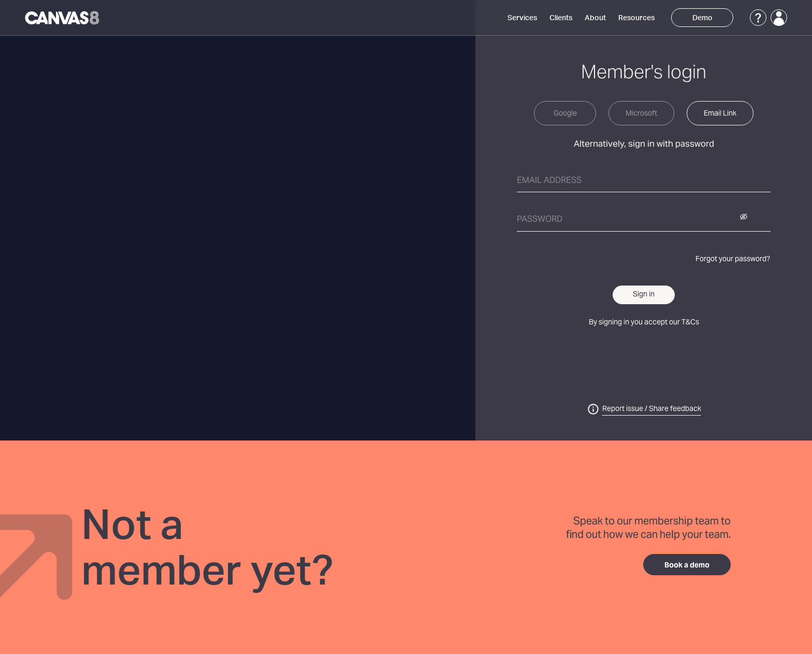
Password (540, 220)
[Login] (779, 18)
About (595, 18)
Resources (636, 18)
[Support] (758, 18)
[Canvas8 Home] (63, 18)
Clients (561, 18)
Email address (549, 181)
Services (522, 18)
